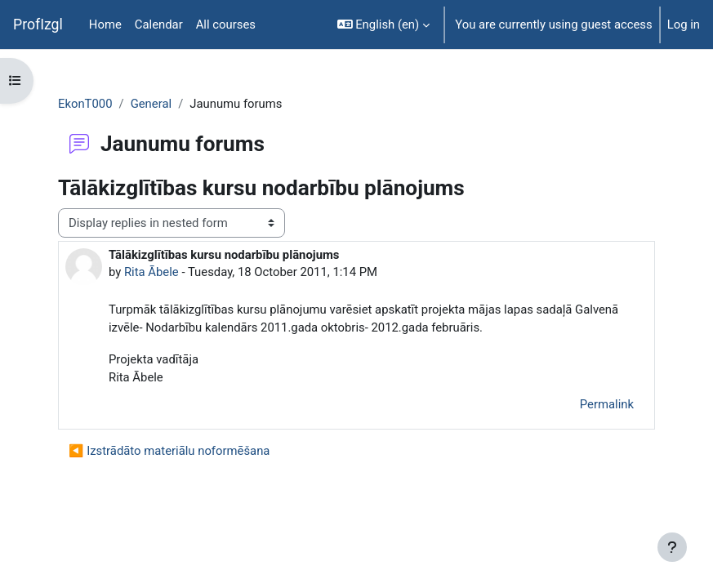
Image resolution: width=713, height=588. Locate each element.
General (151, 104)
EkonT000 (85, 104)
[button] (384, 24)
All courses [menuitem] (226, 24)
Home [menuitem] (105, 24)
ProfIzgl (38, 24)
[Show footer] (672, 547)
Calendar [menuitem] (159, 24)
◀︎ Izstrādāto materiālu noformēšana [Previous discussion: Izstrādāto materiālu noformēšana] (169, 451)
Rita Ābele (152, 272)
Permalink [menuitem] (607, 404)
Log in (684, 24)
